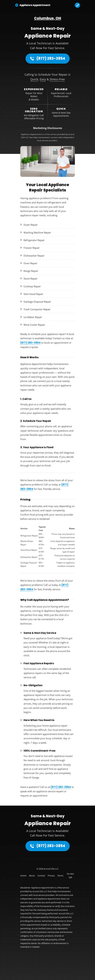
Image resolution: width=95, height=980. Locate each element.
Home (23, 876)
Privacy (51, 876)
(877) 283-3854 (48, 58)
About (32, 876)
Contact (41, 876)
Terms (60, 876)
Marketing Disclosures (48, 128)
